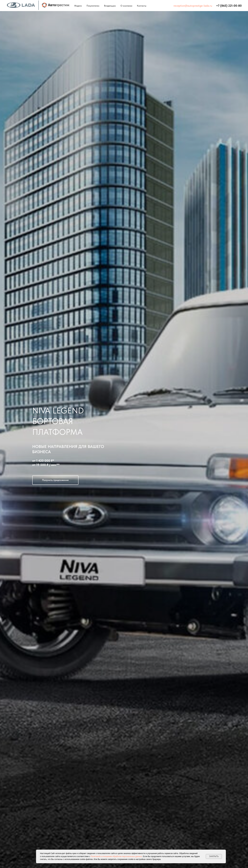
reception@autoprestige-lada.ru (193, 6)
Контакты (142, 6)
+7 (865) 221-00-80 (229, 6)
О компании (126, 6)
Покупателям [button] (93, 6)
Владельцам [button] (110, 6)
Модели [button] (78, 6)
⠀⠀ (214, 6)
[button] (55, 480)
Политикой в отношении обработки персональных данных (116, 856)
